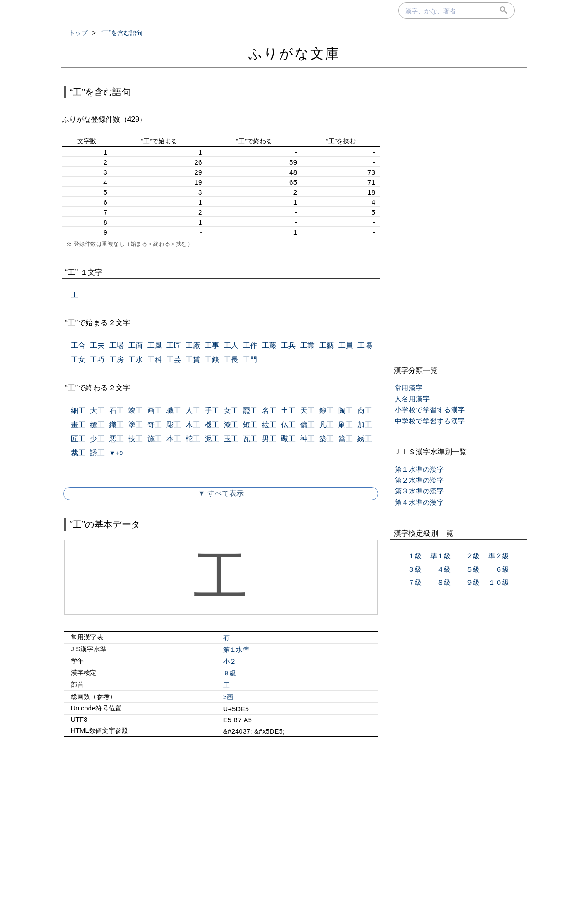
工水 (136, 360)
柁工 (193, 439)
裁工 (78, 453)
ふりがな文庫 (294, 53)
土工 (288, 410)
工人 (231, 345)
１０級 (499, 582)
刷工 (346, 425)
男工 (269, 439)
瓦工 (250, 439)
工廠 (193, 345)
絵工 (269, 425)
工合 (78, 345)
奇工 (155, 425)
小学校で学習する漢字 (430, 410)
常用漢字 (409, 388)
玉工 (231, 439)
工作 (250, 345)
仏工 (288, 425)
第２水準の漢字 (420, 480)
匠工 (78, 439)
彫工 (174, 425)
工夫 (97, 345)
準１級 (440, 556)
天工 (307, 410)
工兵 (288, 345)
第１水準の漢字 (420, 469)
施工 (155, 439)
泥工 (212, 439)
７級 (415, 582)
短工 (250, 425)
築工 (327, 439)
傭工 (307, 425)
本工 (174, 439)
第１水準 (236, 649)
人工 (193, 410)
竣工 (136, 410)
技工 (136, 439)
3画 (229, 697)
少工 (97, 439)
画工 (155, 410)
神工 (307, 439)
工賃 (193, 360)
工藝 (327, 345)
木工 (193, 425)
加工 (365, 425)
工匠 (174, 345)
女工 (231, 410)
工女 (78, 360)
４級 (444, 569)
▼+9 (116, 453)
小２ (230, 661)
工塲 (365, 345)
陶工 (346, 410)
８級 (444, 582)
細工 (78, 410)
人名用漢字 (412, 399)
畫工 (78, 425)
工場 (116, 345)
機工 (212, 425)
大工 (97, 410)
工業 (307, 345)
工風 (155, 345)
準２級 (499, 556)
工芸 (174, 360)
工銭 (212, 360)
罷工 (250, 410)
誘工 (97, 453)
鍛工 (327, 410)
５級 (473, 569)
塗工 (136, 425)
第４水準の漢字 (420, 502)
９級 (230, 673)
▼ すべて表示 (221, 493)
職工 (174, 410)
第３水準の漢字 (420, 491)
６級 (502, 569)
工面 (136, 345)
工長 (231, 360)
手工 (212, 410)
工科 (155, 360)
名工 (269, 410)
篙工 (346, 439)
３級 (415, 569)
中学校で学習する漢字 (430, 421)
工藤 (269, 345)
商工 (365, 410)
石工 (116, 410)
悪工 (116, 439)
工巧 (97, 360)
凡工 (327, 425)
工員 (346, 345)
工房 (116, 360)
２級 (473, 556)
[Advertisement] (221, 822)
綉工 (365, 439)
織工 (116, 425)
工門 (250, 360)
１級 (415, 556)
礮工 (288, 439)
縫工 (97, 425)
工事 (212, 345)
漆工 (231, 425)
